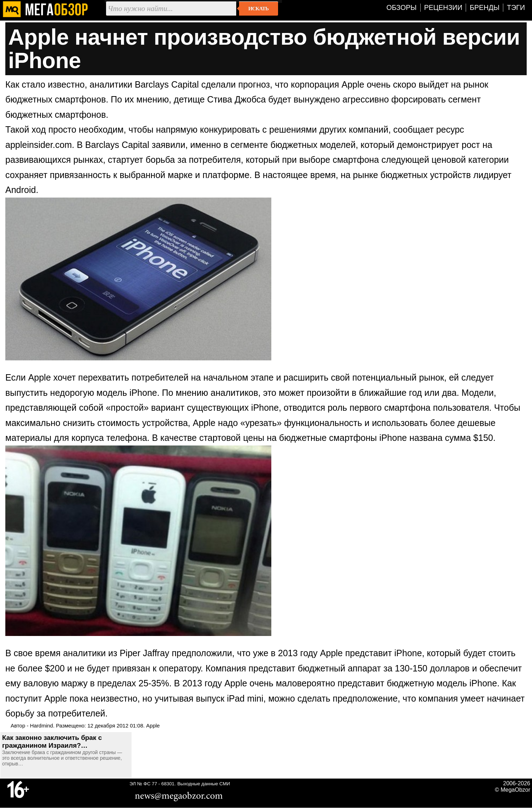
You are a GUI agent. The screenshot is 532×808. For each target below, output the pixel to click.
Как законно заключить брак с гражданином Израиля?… (52, 741)
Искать (258, 9)
